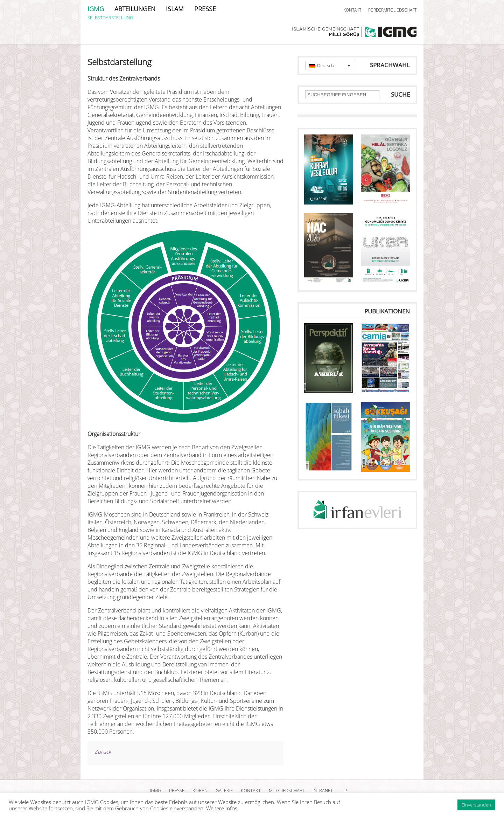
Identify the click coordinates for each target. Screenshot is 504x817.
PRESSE (205, 9)
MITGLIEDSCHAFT (287, 790)
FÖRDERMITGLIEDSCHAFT (392, 10)
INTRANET (323, 790)
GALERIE (224, 790)
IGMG (96, 9)
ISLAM (175, 9)
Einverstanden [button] (476, 805)
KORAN (200, 790)
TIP (344, 790)
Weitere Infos (222, 808)
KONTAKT (352, 10)
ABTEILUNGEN (135, 9)
